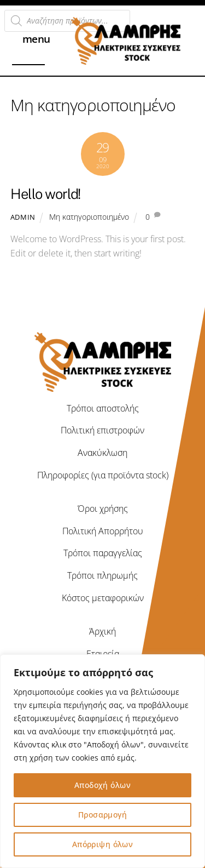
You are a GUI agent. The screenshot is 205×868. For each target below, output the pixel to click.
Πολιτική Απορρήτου (103, 531)
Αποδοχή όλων (102, 785)
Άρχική (102, 631)
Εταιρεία (103, 654)
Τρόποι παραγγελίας (103, 553)
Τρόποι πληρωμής (102, 575)
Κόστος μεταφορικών (103, 598)
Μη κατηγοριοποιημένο (89, 217)
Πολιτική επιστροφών (102, 430)
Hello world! (46, 194)
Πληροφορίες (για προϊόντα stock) (103, 475)
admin (23, 217)
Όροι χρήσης (103, 509)
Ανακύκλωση (102, 453)
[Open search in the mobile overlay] (67, 21)
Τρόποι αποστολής (103, 408)
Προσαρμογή (102, 815)
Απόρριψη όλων (102, 844)
